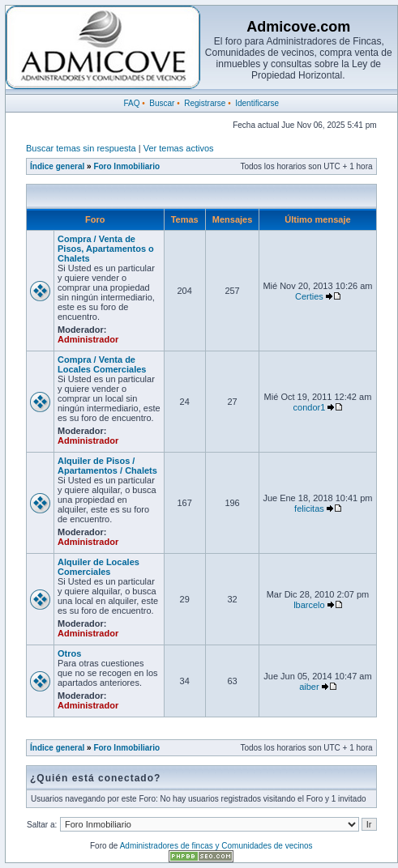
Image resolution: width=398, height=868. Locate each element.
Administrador (88, 339)
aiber (309, 687)
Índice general (57, 166)
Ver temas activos (179, 148)
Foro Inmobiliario (126, 166)
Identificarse (257, 103)
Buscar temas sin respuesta (81, 148)
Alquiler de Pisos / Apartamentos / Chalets (107, 466)
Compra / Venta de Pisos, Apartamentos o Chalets (106, 249)
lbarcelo (309, 605)
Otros (69, 653)
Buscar (162, 103)
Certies (309, 296)
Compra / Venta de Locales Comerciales (102, 364)
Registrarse (205, 103)
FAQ (131, 103)
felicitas (309, 508)
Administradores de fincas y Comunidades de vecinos (216, 846)
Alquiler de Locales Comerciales (98, 567)
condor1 (310, 407)
